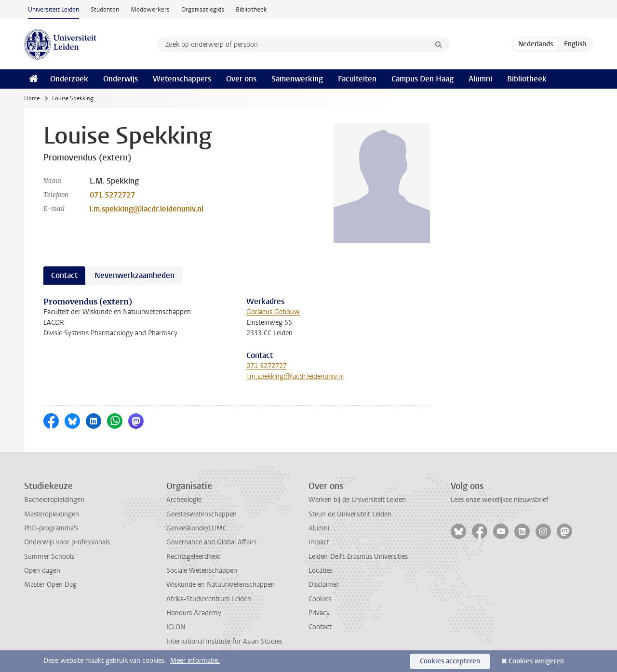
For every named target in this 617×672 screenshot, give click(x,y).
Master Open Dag (50, 585)
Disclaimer (324, 585)
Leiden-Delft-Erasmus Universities (358, 557)
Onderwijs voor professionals (67, 542)
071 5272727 (112, 195)
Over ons (241, 79)
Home (32, 98)
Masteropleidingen (52, 514)
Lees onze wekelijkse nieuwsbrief (500, 500)
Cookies (320, 599)
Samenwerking (297, 79)
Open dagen (42, 571)
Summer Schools (49, 557)
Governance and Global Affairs (211, 542)
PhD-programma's (51, 528)
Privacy (319, 613)
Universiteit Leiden (54, 9)
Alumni (480, 79)
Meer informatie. (195, 661)
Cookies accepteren (450, 661)
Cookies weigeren (536, 661)
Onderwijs (121, 79)
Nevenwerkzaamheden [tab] (134, 275)
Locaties (321, 571)
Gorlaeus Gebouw (273, 312)
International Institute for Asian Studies (224, 641)
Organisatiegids (203, 9)
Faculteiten (357, 79)
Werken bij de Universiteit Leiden (357, 500)
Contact (320, 627)
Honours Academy (194, 613)
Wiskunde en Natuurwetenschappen (221, 585)
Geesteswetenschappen (201, 514)
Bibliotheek (251, 9)
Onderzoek (69, 79)
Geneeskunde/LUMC (196, 528)
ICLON (176, 627)
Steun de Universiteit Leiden (350, 514)
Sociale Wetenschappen (202, 571)
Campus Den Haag (423, 79)
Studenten (105, 9)
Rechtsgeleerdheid (194, 557)
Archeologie (184, 500)
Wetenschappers (182, 79)
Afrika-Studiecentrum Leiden (209, 599)
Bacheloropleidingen (54, 500)
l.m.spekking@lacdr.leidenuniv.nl (147, 209)
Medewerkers (150, 9)
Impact (319, 542)
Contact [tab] (64, 275)
